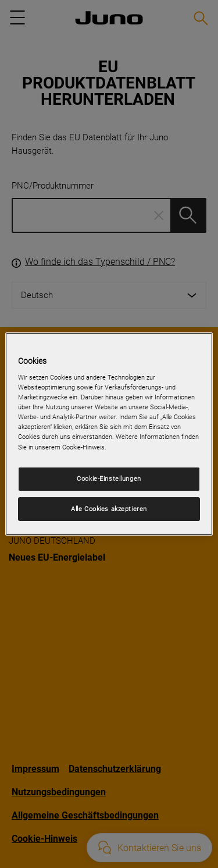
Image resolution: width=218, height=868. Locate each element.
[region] (109, 434)
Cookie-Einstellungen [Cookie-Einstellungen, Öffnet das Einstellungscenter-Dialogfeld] (109, 479)
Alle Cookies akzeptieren (109, 509)
